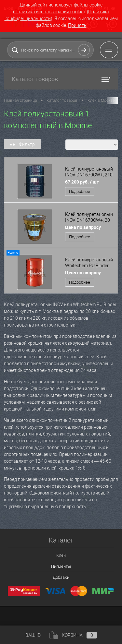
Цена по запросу (83, 227)
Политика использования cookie (49, 12)
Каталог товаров (61, 79)
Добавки (61, 577)
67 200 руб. (82, 182)
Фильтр (22, 144)
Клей (61, 555)
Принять (77, 25)
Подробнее (80, 191)
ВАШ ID (33, 635)
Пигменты (61, 566)
